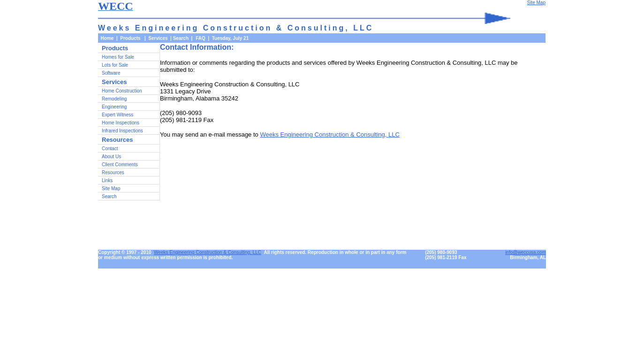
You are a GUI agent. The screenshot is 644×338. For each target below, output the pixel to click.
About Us (111, 157)
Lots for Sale (115, 65)
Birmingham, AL (528, 257)
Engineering (114, 107)
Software (111, 73)
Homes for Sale (118, 57)
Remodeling (114, 99)
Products (115, 48)
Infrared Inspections (122, 131)
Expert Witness (117, 115)
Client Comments (120, 165)
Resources (113, 173)
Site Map (111, 188)
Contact (110, 149)
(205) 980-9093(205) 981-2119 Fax (446, 255)
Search (181, 38)
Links (107, 181)
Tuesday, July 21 (231, 38)
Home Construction (122, 91)
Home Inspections (121, 123)
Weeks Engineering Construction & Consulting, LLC (330, 134)
